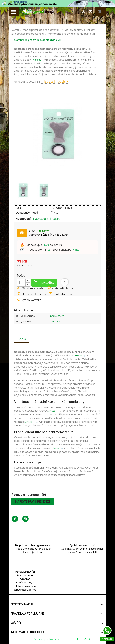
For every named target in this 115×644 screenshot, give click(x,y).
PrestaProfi (84, 639)
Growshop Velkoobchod (48, 639)
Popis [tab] (22, 339)
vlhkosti (53, 411)
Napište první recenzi (47, 219)
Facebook (15, 519)
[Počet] (21, 283)
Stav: (39, 231)
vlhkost (37, 60)
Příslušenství (57, 316)
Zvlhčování (56, 322)
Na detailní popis (54, 81)
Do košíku (44, 282)
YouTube (25, 519)
